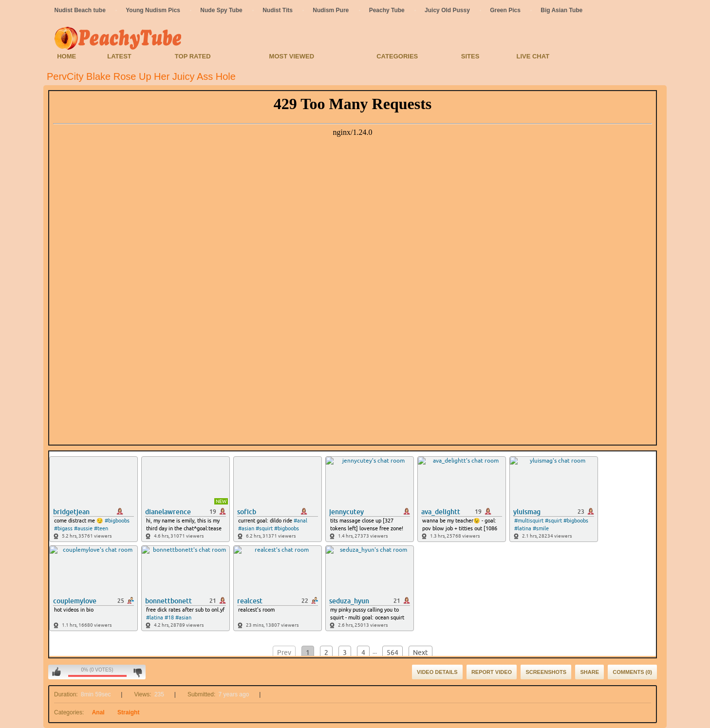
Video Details (437, 672)
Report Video (492, 672)
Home (66, 56)
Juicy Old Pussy (447, 10)
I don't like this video (138, 672)
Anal (98, 712)
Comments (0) (632, 672)
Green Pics (505, 10)
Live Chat (533, 56)
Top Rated (193, 56)
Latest (119, 56)
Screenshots (546, 672)
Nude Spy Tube (221, 10)
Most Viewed (292, 56)
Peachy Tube (387, 10)
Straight (128, 712)
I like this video (56, 672)
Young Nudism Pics (153, 10)
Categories (397, 56)
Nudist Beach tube (80, 10)
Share (589, 672)
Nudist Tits (278, 10)
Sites (470, 56)
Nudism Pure (331, 10)
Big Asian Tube (561, 10)
